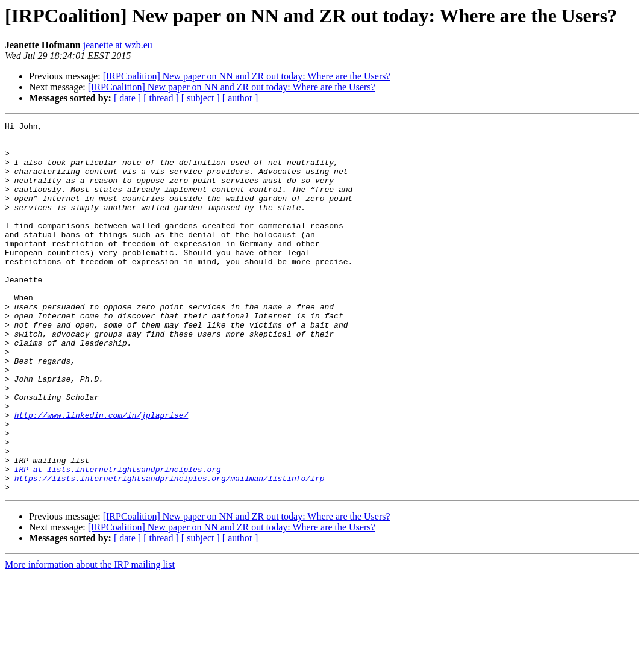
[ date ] (127, 98)
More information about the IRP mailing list (90, 638)
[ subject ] (201, 98)
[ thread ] (161, 98)
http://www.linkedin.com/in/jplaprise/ (102, 474)
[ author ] (240, 98)
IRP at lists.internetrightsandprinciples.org (118, 539)
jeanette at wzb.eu (118, 45)
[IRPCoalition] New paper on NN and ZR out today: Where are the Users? (247, 76)
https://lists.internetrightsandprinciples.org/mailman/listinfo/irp (170, 550)
